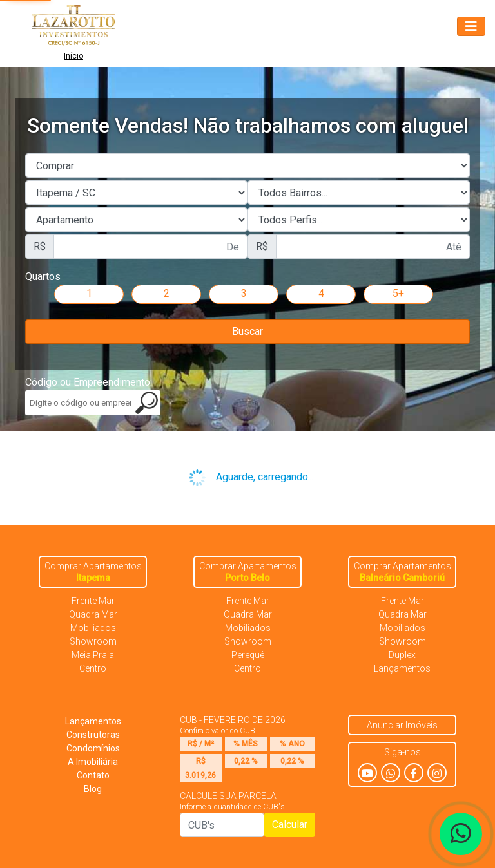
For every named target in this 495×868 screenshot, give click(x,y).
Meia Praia (93, 655)
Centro (93, 668)
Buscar (247, 331)
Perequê (248, 655)
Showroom (93, 641)
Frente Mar (93, 601)
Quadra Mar (93, 614)
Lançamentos (402, 668)
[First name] (150, 247)
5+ (398, 293)
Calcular (290, 825)
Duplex (402, 655)
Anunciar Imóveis (402, 725)
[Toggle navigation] (471, 26)
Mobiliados (93, 628)
